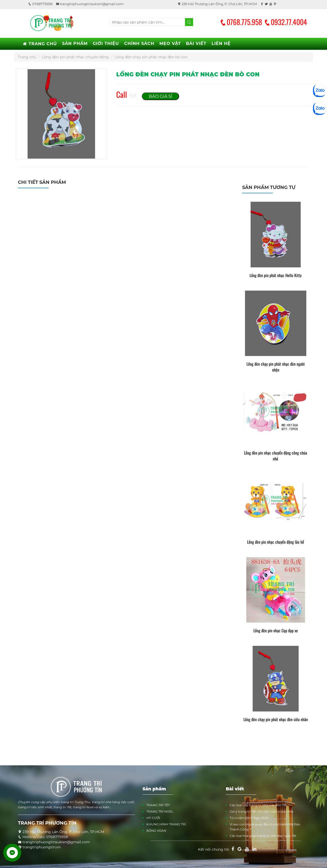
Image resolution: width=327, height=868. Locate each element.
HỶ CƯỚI (153, 818)
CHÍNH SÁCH (139, 44)
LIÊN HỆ (221, 44)
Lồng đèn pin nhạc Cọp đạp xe (276, 631)
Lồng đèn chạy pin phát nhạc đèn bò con (151, 57)
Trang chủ (27, 57)
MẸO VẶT (170, 44)
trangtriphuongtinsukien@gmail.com (90, 4)
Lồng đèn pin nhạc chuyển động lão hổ (276, 542)
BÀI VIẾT (196, 44)
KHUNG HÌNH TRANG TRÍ (166, 824)
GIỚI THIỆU (106, 44)
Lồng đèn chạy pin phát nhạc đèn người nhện (276, 367)
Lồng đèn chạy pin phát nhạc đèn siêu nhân (276, 720)
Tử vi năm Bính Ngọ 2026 (249, 818)
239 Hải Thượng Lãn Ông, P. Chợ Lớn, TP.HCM (217, 4)
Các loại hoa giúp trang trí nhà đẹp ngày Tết (263, 836)
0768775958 (40, 4)
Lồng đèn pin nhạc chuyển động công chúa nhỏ (276, 456)
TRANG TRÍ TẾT (158, 805)
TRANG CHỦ (40, 44)
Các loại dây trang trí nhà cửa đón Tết (258, 805)
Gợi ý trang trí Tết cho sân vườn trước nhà (261, 811)
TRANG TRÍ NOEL (160, 811)
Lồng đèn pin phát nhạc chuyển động (75, 57)
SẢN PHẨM (75, 44)
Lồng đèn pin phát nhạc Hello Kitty (276, 275)
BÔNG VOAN (156, 831)
